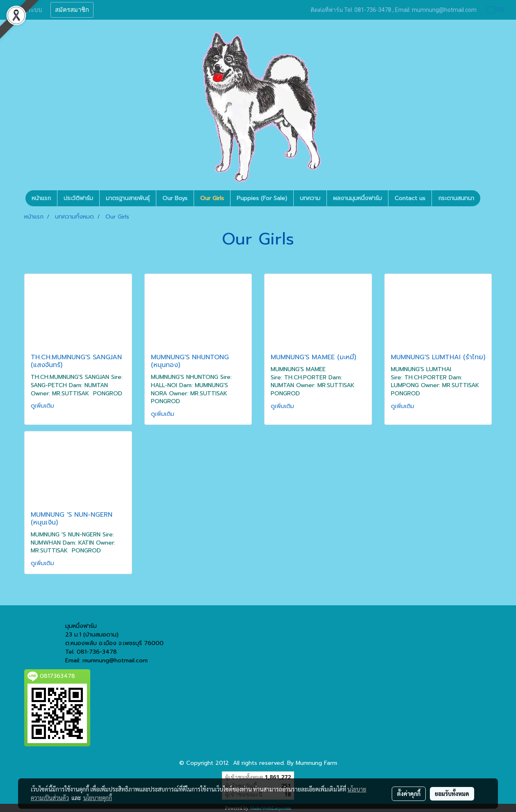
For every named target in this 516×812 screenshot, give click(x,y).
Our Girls (212, 198)
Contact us (410, 198)
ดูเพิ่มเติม (43, 406)
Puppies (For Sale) (262, 198)
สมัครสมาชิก (72, 10)
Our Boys (175, 198)
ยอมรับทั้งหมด (452, 794)
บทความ (310, 198)
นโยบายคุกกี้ (98, 798)
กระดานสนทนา (456, 198)
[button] (488, 198)
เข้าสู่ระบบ (28, 10)
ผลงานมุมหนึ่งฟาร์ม (357, 198)
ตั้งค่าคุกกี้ (409, 794)
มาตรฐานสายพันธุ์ (128, 198)
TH (495, 10)
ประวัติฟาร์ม (78, 198)
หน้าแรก (41, 198)
